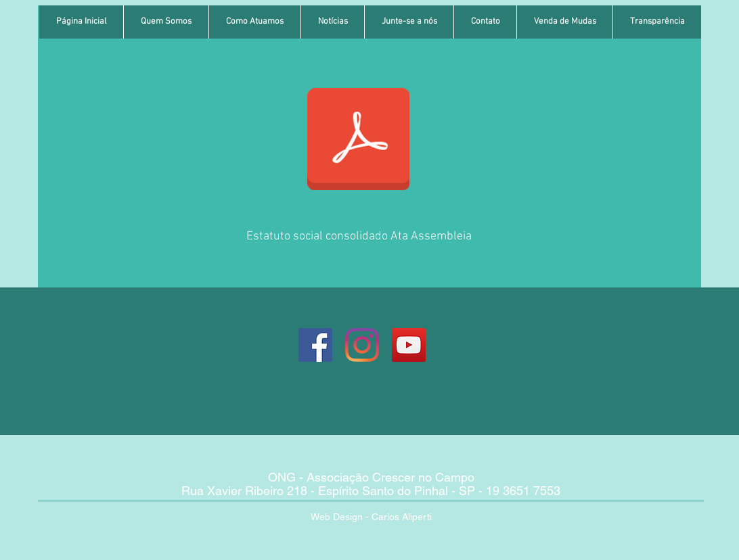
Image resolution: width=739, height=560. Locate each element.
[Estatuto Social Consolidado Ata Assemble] (358, 141)
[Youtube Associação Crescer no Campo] (409, 345)
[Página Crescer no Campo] (315, 345)
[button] (166, 22)
